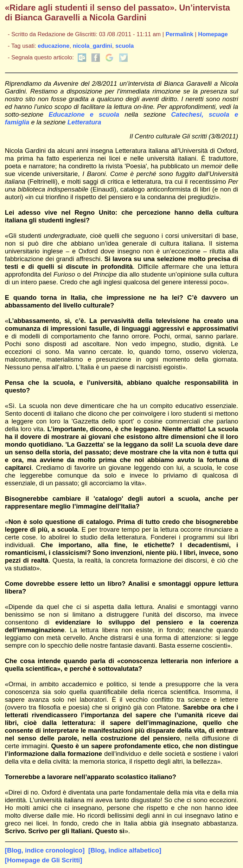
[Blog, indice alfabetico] (125, 850)
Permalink (180, 34)
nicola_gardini (92, 46)
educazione (53, 46)
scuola (124, 46)
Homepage (213, 34)
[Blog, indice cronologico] (45, 850)
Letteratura (84, 122)
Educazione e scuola (84, 114)
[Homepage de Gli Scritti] (44, 860)
